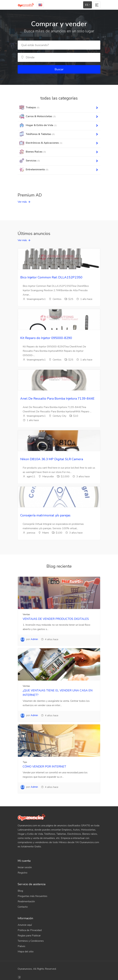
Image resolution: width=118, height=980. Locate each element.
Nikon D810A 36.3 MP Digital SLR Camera (52, 459)
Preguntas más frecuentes (32, 896)
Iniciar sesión (25, 867)
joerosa (29, 533)
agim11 (29, 477)
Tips (25, 762)
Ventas (26, 614)
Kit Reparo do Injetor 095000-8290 (46, 338)
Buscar (59, 69)
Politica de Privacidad (30, 930)
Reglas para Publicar (29, 936)
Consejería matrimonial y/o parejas (45, 515)
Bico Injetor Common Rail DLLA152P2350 (51, 277)
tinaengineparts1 (34, 299)
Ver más (22, 202)
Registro (23, 873)
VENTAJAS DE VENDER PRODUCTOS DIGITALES (56, 619)
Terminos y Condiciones (31, 941)
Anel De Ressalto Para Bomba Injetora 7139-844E (57, 399)
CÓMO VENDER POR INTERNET (44, 767)
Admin (34, 639)
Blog (20, 891)
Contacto (23, 907)
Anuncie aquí (25, 925)
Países (21, 946)
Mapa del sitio (26, 952)
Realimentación (26, 901)
